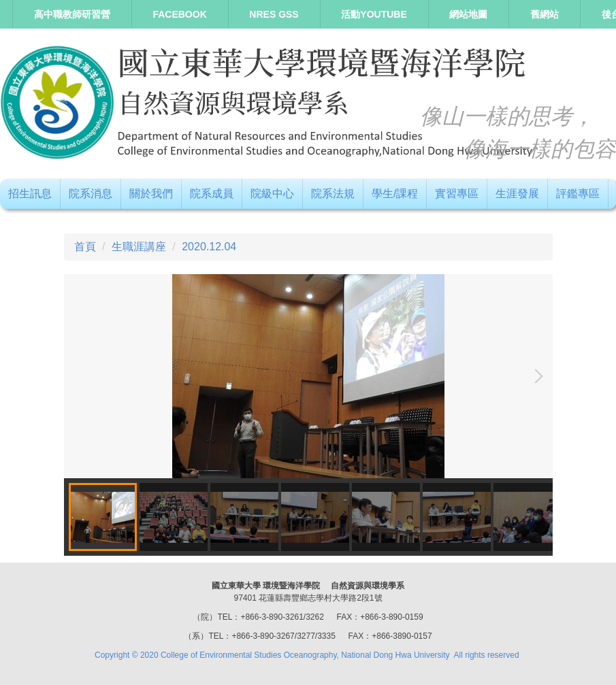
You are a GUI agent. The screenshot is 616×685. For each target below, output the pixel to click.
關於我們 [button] (151, 194)
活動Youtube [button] (374, 14)
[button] (536, 376)
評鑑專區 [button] (578, 194)
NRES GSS (274, 14)
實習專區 (457, 194)
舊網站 (545, 14)
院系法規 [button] (333, 194)
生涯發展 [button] (517, 194)
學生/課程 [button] (395, 194)
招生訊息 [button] (30, 194)
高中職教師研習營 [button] (72, 14)
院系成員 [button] (212, 194)
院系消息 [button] (91, 194)
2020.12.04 (209, 247)
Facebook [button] (179, 14)
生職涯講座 (139, 247)
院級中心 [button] (272, 194)
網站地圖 (468, 14)
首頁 (85, 247)
